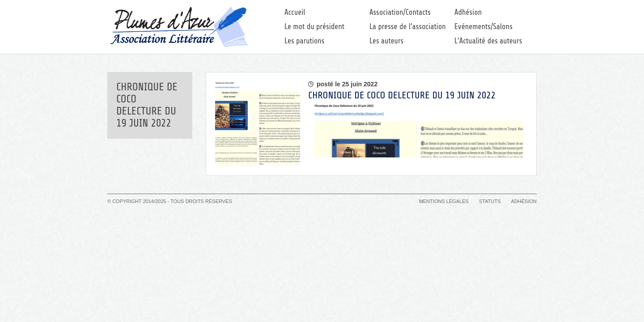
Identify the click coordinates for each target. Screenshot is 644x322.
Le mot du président (314, 27)
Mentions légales (444, 201)
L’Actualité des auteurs (488, 41)
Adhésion (468, 12)
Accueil (295, 12)
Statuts (490, 201)
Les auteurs (386, 41)
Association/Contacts (400, 12)
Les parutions (305, 41)
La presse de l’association (408, 27)
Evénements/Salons (483, 27)
